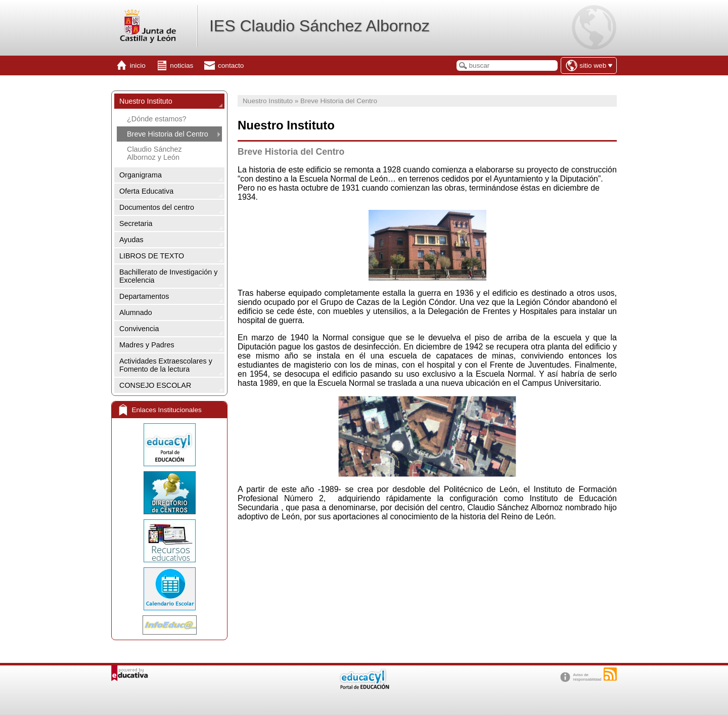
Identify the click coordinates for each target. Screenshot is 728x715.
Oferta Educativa (146, 191)
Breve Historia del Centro (168, 134)
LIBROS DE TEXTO (152, 256)
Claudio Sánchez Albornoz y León (154, 153)
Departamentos (144, 296)
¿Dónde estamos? (157, 119)
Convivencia (139, 329)
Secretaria (136, 224)
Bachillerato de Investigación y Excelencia (168, 276)
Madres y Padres (147, 345)
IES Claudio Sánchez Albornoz (320, 26)
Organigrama (141, 175)
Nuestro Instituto (146, 101)
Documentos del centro (157, 207)
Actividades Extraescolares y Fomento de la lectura (166, 365)
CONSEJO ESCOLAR (155, 385)
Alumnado (136, 312)
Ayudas (131, 240)
